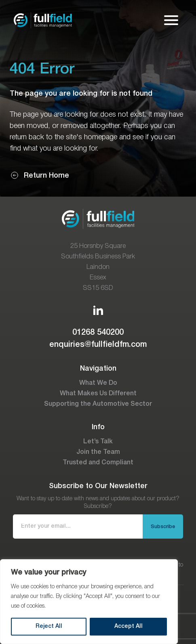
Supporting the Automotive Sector (98, 404)
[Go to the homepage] (43, 20)
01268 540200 (98, 333)
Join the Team (98, 452)
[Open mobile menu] (171, 20)
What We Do (98, 383)
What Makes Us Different (98, 394)
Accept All (129, 626)
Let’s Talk (98, 442)
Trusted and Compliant (98, 463)
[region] (89, 602)
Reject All (49, 626)
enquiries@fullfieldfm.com (98, 345)
